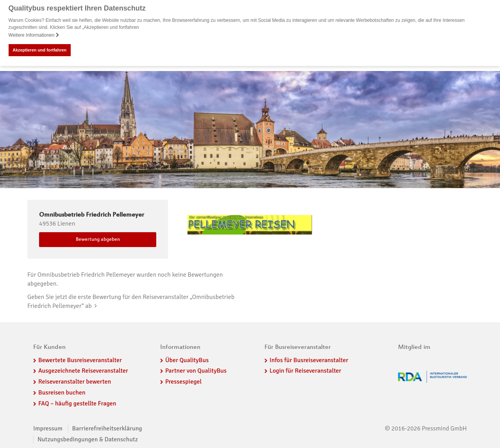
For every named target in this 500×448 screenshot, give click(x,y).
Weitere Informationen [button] (34, 35)
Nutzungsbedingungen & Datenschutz (88, 439)
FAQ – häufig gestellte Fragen (77, 403)
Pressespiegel (183, 381)
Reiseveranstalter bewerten (75, 381)
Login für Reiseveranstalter (305, 371)
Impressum (48, 428)
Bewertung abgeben (98, 240)
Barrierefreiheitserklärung (107, 428)
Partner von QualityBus (196, 371)
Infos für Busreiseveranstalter (309, 360)
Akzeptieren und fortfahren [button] (39, 50)
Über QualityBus (187, 360)
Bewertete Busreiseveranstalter (80, 360)
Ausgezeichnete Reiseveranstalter (83, 371)
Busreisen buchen (62, 392)
